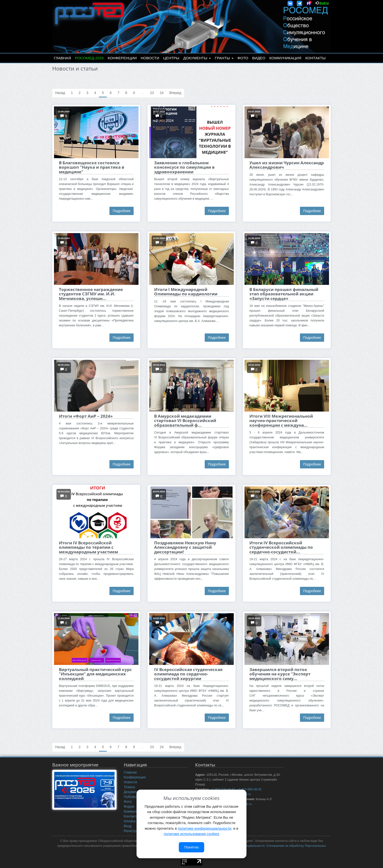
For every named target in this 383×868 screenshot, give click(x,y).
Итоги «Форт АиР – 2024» (86, 416)
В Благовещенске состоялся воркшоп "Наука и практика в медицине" (92, 167)
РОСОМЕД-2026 (89, 58)
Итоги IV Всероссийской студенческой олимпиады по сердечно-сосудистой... (281, 547)
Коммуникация (285, 58)
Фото (243, 58)
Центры (171, 58)
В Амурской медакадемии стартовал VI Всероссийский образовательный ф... (185, 421)
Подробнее (122, 211)
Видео (259, 58)
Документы (197, 58)
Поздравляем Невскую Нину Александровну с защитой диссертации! (185, 547)
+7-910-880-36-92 (249, 789)
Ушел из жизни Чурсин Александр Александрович (287, 165)
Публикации (133, 797)
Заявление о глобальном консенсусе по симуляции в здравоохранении (184, 167)
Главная (62, 58)
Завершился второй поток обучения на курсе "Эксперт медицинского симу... (280, 674)
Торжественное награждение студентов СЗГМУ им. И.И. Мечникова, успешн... (91, 294)
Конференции (122, 58)
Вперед (175, 93)
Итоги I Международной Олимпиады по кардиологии (186, 292)
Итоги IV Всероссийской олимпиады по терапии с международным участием (88, 547)
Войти (324, 3)
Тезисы (130, 787)
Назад (60, 93)
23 (152, 93)
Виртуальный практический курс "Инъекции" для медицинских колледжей (95, 674)
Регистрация (134, 831)
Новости (150, 58)
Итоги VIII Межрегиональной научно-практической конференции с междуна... (281, 421)
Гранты (224, 58)
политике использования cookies (191, 834)
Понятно (191, 847)
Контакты (315, 58)
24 (162, 93)
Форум (129, 806)
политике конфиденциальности (204, 828)
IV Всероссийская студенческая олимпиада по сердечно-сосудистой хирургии (188, 674)
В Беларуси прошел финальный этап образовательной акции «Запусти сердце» (284, 294)
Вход (128, 826)
